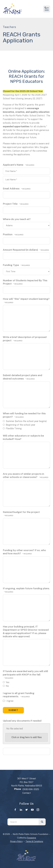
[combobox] (23, 822)
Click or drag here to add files (27, 737)
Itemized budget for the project (21, 512)
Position (8, 234)
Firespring (31, 838)
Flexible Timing (12, 428)
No (6, 686)
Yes (6, 682)
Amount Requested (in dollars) (21, 250)
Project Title (10, 204)
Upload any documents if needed (22, 721)
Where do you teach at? (17, 219)
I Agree (8, 701)
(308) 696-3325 (31, 789)
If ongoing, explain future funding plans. (26, 588)
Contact (26, 793)
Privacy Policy (16, 841)
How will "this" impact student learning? (26, 299)
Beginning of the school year (19, 425)
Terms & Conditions (34, 841)
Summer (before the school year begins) (25, 421)
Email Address (11, 188)
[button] (47, 9)
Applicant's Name (13, 165)
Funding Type (11, 265)
